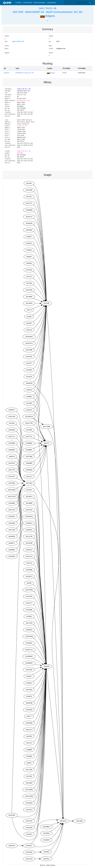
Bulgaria (47, 16)
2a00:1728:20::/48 (48, 8)
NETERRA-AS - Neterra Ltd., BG (25, 73)
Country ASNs (28, 3)
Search (90, 3)
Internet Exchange (39, 3)
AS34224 (7, 73)
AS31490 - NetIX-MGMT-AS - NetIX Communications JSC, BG (48, 12)
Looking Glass (51, 3)
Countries (19, 3)
